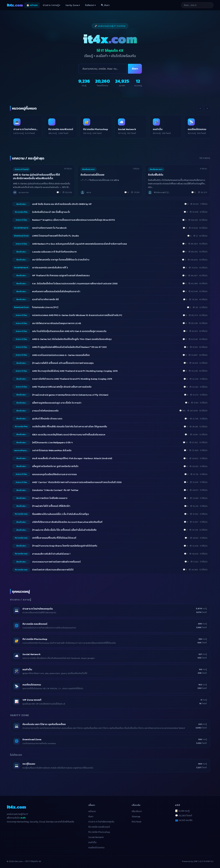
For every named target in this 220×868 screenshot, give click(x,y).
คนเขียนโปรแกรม (96, 848)
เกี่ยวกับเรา (137, 811)
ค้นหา (135, 69)
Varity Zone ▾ (73, 5)
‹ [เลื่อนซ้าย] (200, 108)
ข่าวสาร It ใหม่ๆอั (22, 169)
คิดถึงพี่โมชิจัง (156, 175)
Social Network (96, 837)
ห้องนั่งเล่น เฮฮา (88, 169)
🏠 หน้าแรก (32, 5)
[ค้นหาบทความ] (197, 5)
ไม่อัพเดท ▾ (90, 5)
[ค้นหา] (102, 69)
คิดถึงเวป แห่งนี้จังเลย (92, 175)
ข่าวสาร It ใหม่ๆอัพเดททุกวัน (101, 822)
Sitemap (136, 817)
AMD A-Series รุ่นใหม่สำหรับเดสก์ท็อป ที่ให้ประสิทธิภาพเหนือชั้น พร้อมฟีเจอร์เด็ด (36, 176)
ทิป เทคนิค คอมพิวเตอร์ (99, 827)
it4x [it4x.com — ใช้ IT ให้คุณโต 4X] (15, 5)
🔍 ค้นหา (105, 5)
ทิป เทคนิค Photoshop (99, 832)
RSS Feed (136, 822)
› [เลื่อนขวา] (207, 108)
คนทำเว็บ (92, 842)
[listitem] (26, 127)
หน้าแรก (92, 811)
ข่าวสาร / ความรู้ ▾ (51, 5)
